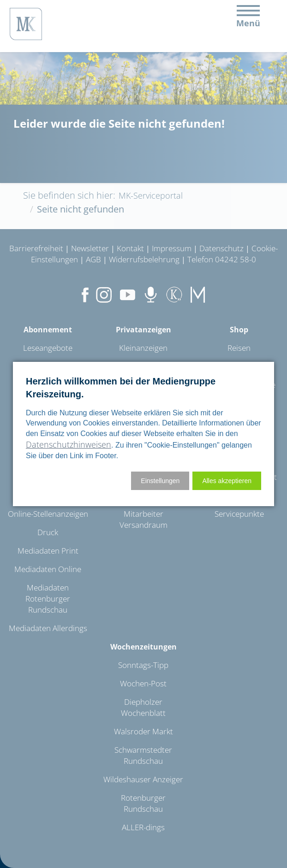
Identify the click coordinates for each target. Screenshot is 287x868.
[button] (227, 481)
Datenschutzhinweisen (69, 444)
